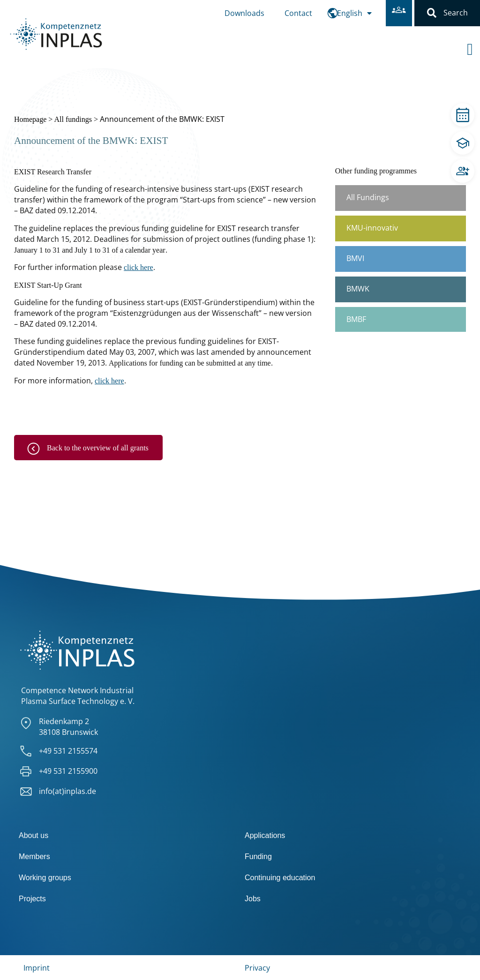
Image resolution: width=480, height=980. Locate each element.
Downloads (244, 13)
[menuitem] (354, 13)
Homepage (30, 119)
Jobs (253, 899)
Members (34, 857)
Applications (265, 835)
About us (34, 835)
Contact (298, 13)
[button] (432, 13)
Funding (258, 857)
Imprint (37, 968)
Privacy (257, 968)
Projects (32, 899)
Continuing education (280, 878)
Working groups (45, 878)
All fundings (73, 119)
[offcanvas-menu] (473, 42)
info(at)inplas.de (67, 791)
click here (139, 267)
